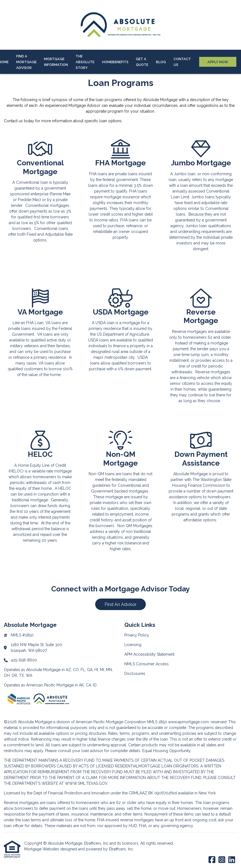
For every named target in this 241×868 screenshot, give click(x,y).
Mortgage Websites (42, 849)
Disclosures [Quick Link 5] (135, 674)
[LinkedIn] (232, 860)
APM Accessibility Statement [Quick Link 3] (149, 654)
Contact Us (182, 62)
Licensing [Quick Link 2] (133, 645)
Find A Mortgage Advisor (26, 62)
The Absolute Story (85, 62)
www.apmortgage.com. (189, 722)
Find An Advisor (121, 604)
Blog (161, 62)
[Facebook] (212, 860)
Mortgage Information (56, 62)
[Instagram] (222, 860)
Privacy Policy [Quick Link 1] (137, 635)
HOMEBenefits (115, 62)
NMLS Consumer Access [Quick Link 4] (146, 664)
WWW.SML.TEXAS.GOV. (87, 783)
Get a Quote (142, 62)
